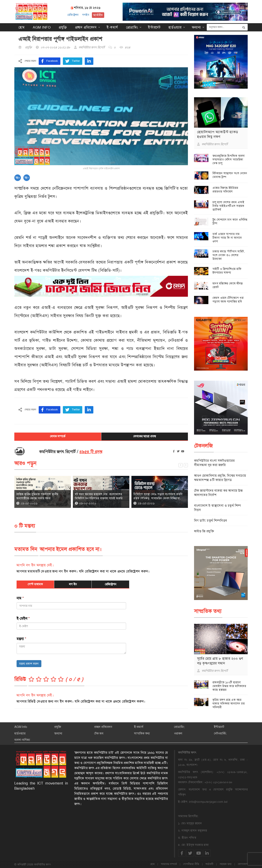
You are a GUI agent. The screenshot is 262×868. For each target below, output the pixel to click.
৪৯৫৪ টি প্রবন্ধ (91, 452)
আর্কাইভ (97, 15)
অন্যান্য (196, 27)
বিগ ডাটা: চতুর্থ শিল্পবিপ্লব (211, 520)
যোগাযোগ (243, 864)
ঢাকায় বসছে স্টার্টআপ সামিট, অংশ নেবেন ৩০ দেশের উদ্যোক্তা (229, 255)
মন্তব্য (21, 639)
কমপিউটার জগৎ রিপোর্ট (92, 47)
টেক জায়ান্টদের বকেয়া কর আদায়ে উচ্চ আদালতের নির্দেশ (219, 492)
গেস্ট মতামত (35, 584)
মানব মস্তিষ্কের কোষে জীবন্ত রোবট (228, 285)
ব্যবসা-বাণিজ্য (22, 740)
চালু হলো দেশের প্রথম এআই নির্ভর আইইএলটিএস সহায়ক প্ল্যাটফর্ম (228, 206)
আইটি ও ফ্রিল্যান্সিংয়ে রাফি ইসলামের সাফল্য (227, 271)
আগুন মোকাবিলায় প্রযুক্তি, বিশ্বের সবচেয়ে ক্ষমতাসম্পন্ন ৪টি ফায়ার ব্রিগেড (220, 478)
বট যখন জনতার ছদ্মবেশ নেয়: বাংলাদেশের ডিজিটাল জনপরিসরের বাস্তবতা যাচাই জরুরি (99, 496)
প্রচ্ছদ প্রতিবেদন (86, 27)
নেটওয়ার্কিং (220, 733)
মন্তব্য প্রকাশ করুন (29, 663)
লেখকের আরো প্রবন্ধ (145, 436)
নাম (20, 598)
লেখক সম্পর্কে (58, 436)
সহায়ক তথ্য (226, 864)
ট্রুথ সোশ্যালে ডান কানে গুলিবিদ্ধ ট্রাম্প (230, 221)
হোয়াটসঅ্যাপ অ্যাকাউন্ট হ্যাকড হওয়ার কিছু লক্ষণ (218, 134)
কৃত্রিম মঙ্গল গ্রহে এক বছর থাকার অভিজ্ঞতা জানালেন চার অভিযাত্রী (229, 703)
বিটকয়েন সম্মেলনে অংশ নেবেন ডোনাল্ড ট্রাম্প (230, 175)
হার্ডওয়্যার (175, 27)
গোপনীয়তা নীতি (191, 864)
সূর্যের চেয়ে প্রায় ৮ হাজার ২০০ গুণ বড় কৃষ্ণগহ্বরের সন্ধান (220, 661)
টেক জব (99, 733)
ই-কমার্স (112, 27)
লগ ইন (73, 584)
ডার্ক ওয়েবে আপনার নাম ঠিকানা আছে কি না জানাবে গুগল (227, 238)
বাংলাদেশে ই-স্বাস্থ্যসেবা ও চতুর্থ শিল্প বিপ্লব (218, 507)
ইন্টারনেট (154, 27)
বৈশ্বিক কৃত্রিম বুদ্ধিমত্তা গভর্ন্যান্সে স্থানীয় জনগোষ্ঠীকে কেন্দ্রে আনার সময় (37, 496)
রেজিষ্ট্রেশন (72, 15)
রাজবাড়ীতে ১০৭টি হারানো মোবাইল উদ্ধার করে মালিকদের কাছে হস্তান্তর (229, 686)
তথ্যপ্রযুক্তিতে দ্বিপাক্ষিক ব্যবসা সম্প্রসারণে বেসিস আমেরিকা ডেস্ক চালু (229, 159)
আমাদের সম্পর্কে (169, 864)
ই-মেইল (23, 618)
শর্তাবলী (209, 864)
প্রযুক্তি (63, 27)
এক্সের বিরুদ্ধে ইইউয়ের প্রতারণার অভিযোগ (225, 189)
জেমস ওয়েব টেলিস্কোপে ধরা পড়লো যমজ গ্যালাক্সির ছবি (228, 299)
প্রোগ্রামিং (132, 27)
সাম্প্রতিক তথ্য (142, 733)
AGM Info (42, 27)
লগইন (85, 15)
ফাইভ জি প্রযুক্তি (204, 531)
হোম (21, 27)
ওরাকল (178, 733)
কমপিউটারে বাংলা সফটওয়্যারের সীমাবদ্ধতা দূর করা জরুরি (214, 463)
